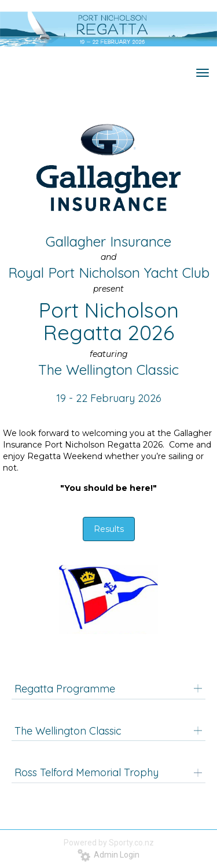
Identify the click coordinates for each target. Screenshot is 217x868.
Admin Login (108, 855)
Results (109, 529)
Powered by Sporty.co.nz (109, 843)
